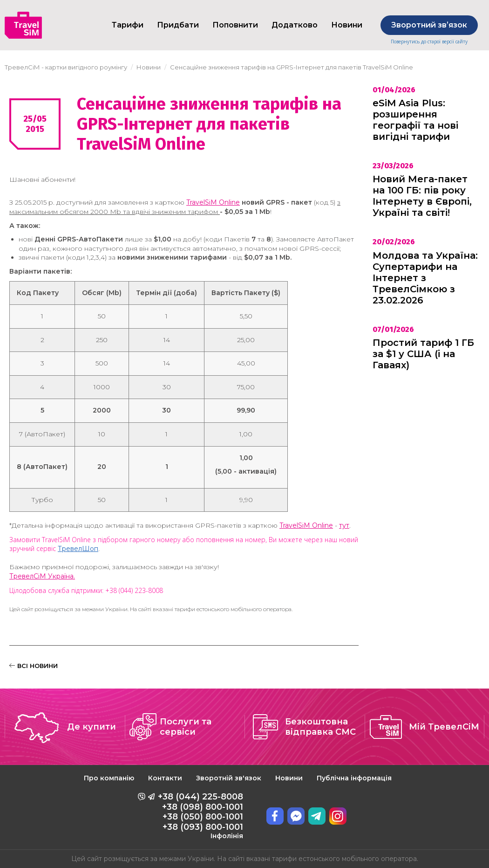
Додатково (295, 25)
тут (344, 525)
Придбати (178, 25)
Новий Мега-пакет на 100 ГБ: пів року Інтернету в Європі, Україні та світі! (422, 196)
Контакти (165, 778)
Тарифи (128, 25)
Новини (289, 778)
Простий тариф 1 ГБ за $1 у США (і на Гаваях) (423, 354)
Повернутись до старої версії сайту (429, 42)
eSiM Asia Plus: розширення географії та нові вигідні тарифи (415, 120)
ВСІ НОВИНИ (34, 666)
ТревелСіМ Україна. (42, 576)
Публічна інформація (354, 778)
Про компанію (109, 778)
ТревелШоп (78, 549)
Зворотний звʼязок (429, 25)
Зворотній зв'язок (229, 778)
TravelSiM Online (213, 202)
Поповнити (235, 25)
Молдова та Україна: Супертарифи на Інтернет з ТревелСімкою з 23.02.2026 (425, 278)
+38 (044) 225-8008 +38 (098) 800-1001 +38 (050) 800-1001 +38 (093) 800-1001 (200, 816)
